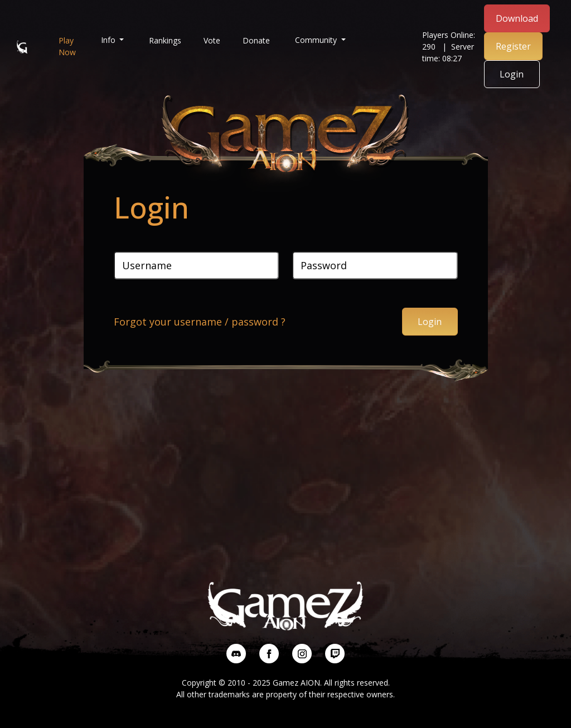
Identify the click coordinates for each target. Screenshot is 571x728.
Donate (256, 40)
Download (517, 18)
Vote (212, 40)
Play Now (67, 46)
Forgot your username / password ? (200, 322)
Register (513, 46)
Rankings (165, 40)
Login (512, 74)
